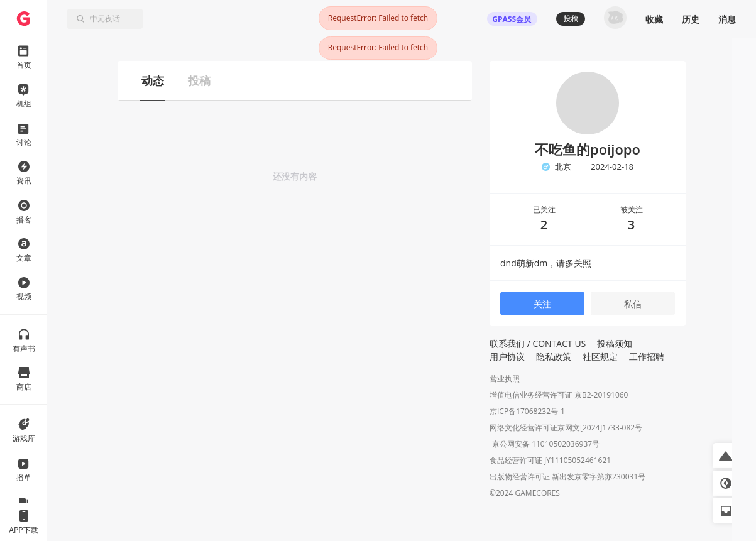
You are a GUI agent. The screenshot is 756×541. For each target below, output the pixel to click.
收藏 (654, 19)
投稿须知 (615, 343)
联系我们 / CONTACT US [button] (538, 343)
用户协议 (507, 357)
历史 (691, 19)
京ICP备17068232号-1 (527, 411)
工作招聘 (647, 357)
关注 (542, 304)
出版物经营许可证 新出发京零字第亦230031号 (567, 478)
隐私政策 (554, 357)
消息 (727, 19)
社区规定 (600, 357)
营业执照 (505, 379)
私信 (633, 304)
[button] (726, 456)
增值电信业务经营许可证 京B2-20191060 (559, 395)
